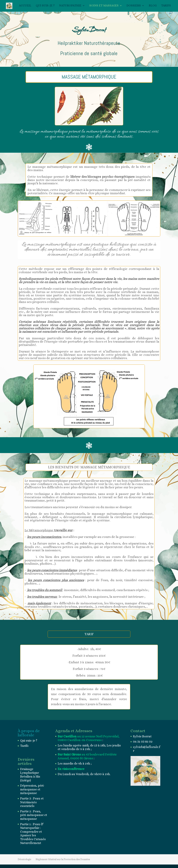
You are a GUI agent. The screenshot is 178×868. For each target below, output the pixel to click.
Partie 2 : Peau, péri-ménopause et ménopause (34, 815)
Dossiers (134, 6)
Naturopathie (70, 6)
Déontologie (24, 859)
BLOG (153, 6)
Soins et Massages (104, 6)
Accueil (25, 6)
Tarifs (166, 6)
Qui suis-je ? (45, 6)
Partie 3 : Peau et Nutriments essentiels (32, 802)
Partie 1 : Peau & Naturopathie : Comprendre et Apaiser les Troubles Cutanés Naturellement (33, 834)
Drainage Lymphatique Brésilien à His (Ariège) (30, 775)
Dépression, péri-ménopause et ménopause (32, 789)
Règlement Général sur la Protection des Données (63, 859)
